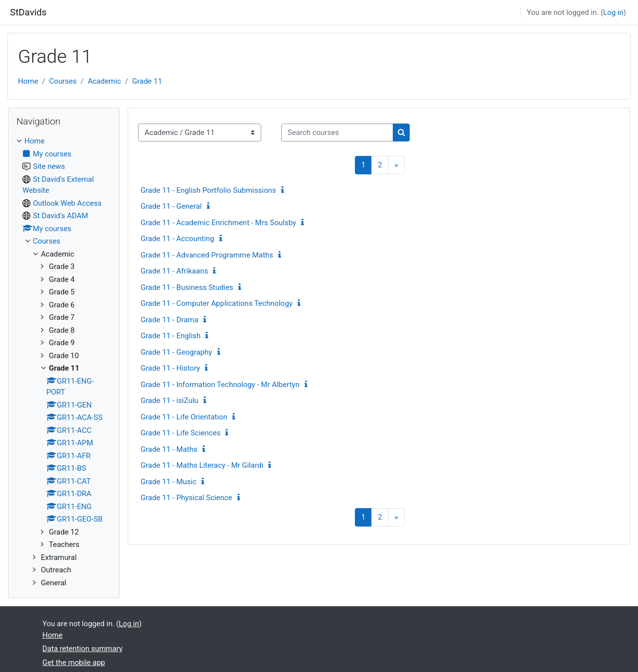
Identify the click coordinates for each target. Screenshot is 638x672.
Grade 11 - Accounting (177, 239)
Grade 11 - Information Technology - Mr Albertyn (220, 385)
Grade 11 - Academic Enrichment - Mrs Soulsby (218, 223)
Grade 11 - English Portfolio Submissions (208, 190)
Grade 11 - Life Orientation (184, 417)
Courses (63, 81)
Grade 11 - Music (168, 482)
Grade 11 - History (170, 368)
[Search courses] (337, 133)
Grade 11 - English (170, 336)
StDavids (28, 12)
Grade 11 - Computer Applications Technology (217, 303)
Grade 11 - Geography (176, 352)
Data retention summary (82, 649)
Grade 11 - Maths (169, 449)
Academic (104, 81)
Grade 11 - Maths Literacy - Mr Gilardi (202, 465)
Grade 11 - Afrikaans (174, 271)
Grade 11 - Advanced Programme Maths (207, 255)
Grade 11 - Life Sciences (180, 433)
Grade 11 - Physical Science (186, 498)
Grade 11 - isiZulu (169, 401)
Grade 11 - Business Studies (187, 287)
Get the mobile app (74, 663)
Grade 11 (147, 81)
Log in (613, 12)
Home (28, 81)
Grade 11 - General (171, 206)
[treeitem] (64, 362)
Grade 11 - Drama (169, 320)
